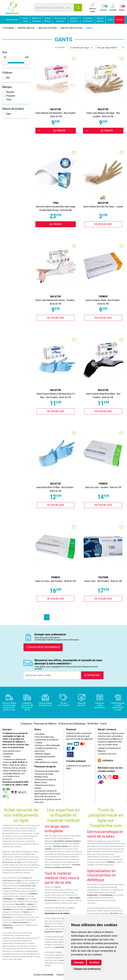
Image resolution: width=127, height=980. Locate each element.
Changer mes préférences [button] (87, 969)
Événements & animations (46, 740)
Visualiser (103, 224)
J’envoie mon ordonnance (43, 647)
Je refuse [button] (94, 962)
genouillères (59, 841)
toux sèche (20, 904)
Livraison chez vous (107, 754)
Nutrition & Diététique (36, 20)
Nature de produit (13, 109)
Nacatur (10, 92)
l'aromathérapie (106, 895)
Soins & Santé (25, 20)
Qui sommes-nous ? (12, 751)
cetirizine (30, 909)
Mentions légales (42, 754)
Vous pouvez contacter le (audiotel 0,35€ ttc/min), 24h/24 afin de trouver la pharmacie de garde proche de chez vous (48, 797)
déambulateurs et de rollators (57, 913)
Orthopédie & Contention (88, 20)
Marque (7, 87)
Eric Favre (114, 913)
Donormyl (6, 917)
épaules (65, 846)
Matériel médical (26, 28)
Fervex (26, 912)
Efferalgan (8, 899)
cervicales (57, 846)
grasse (30, 904)
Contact (7, 757)
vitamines (9, 928)
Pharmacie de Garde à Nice (47, 771)
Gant (9, 114)
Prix (5, 52)
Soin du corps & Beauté (60, 20)
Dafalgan (21, 899)
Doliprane (33, 894)
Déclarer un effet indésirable (47, 745)
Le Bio (110, 20)
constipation (7, 909)
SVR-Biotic (111, 862)
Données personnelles (45, 757)
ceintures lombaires (73, 841)
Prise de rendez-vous (44, 737)
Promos (120, 20)
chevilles (48, 849)
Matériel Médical (100, 20)
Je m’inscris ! (92, 675)
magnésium (7, 925)
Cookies (38, 759)
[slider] (5, 63)
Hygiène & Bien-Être (74, 20)
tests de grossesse (20, 922)
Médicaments (11, 20)
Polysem (11, 96)
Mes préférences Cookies (46, 762)
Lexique (38, 743)
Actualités (39, 734)
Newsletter (8, 754)
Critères (7, 73)
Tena (9, 100)
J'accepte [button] (79, 962)
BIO (8, 78)
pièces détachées (62, 947)
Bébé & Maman (48, 20)
